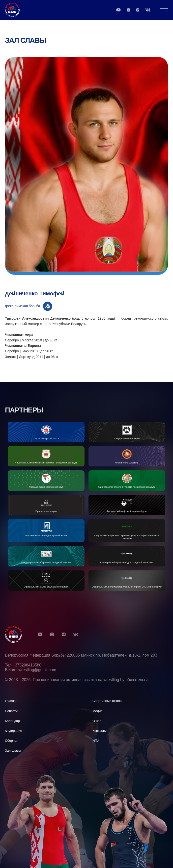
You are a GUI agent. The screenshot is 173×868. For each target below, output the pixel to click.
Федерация (14, 731)
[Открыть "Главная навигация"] (164, 10)
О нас (97, 721)
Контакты (100, 731)
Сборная (12, 741)
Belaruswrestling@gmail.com (31, 670)
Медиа (98, 711)
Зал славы (26, 40)
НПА (96, 741)
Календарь (13, 721)
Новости (11, 711)
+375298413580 (27, 665)
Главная (11, 701)
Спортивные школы (107, 701)
